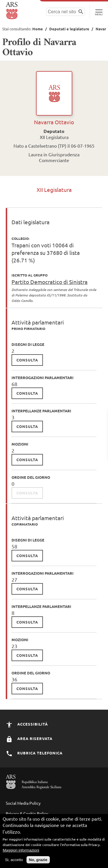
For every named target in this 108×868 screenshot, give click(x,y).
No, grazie (38, 860)
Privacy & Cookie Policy (27, 813)
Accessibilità (27, 724)
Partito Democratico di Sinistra (50, 282)
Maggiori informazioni (21, 851)
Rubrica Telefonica (34, 753)
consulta (27, 360)
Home (38, 29)
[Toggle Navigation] (99, 12)
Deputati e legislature (69, 29)
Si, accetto (14, 860)
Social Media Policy (23, 803)
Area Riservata (29, 738)
